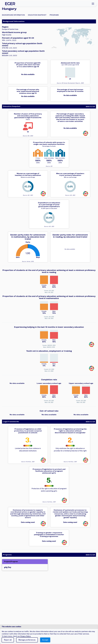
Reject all (8, 640)
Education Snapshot (37, 15)
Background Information (13, 15)
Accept (45, 640)
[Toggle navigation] (93, 4)
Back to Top (90, 107)
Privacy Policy (25, 636)
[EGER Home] (10, 4)
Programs (54, 15)
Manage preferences (27, 640)
